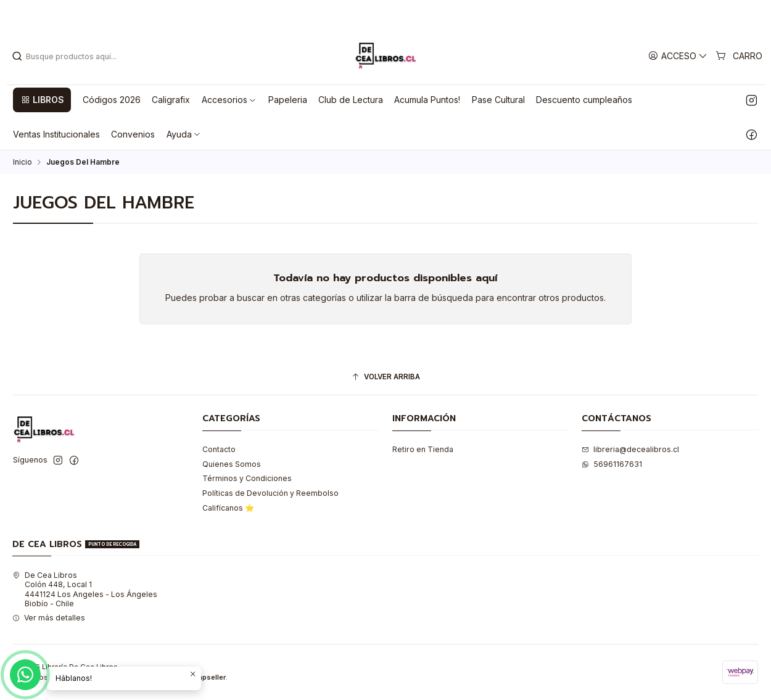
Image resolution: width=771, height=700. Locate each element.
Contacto (219, 449)
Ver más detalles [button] (49, 618)
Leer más (431, 14)
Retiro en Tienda (423, 449)
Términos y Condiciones (247, 478)
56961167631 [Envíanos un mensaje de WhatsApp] (612, 464)
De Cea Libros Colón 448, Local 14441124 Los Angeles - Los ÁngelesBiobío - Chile (85, 589)
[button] (42, 100)
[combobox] (75, 56)
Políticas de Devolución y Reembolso (270, 493)
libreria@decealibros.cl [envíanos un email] (630, 449)
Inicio (23, 162)
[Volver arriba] (385, 377)
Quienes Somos (232, 464)
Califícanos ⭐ (228, 508)
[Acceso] (678, 56)
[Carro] (739, 56)
